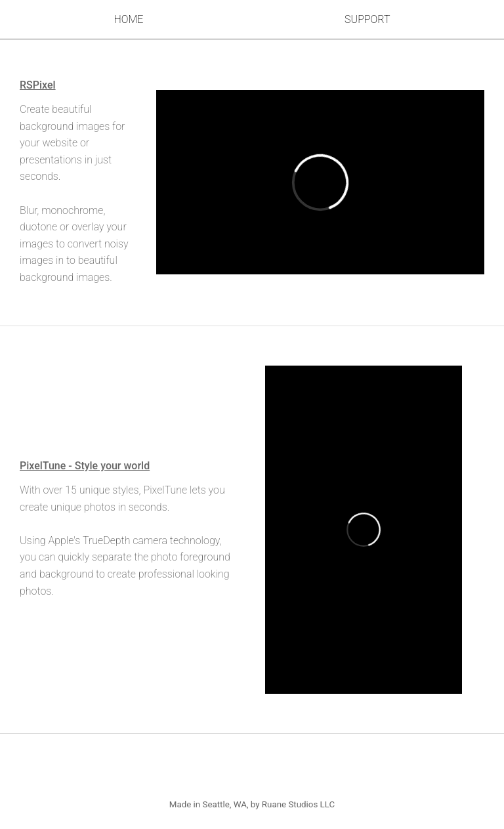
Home (128, 19)
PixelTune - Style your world (85, 466)
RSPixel (38, 85)
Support (367, 19)
